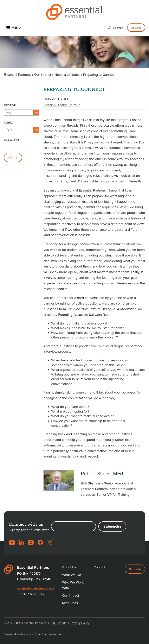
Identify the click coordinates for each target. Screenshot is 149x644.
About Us (69, 567)
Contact (99, 567)
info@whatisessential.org (36, 588)
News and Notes (67, 75)
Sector (10, 105)
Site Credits (58, 623)
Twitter (50, 542)
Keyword (11, 140)
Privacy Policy (80, 623)
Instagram (31, 542)
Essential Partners (17, 75)
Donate (136, 28)
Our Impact (43, 75)
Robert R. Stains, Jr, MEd (62, 105)
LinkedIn (21, 542)
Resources (70, 603)
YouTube (12, 542)
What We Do (72, 575)
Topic (8, 123)
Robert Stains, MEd (102, 474)
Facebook (40, 542)
